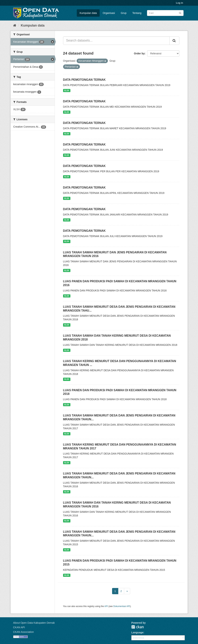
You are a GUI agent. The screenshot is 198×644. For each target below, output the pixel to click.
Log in (180, 3)
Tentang (137, 13)
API (106, 606)
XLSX (67, 90)
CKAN (137, 627)
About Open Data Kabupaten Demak (34, 623)
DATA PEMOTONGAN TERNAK (84, 80)
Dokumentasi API (122, 606)
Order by (139, 53)
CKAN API (19, 627)
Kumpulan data (88, 13)
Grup (124, 13)
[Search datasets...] (116, 41)
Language (137, 632)
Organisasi (109, 13)
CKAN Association (24, 632)
